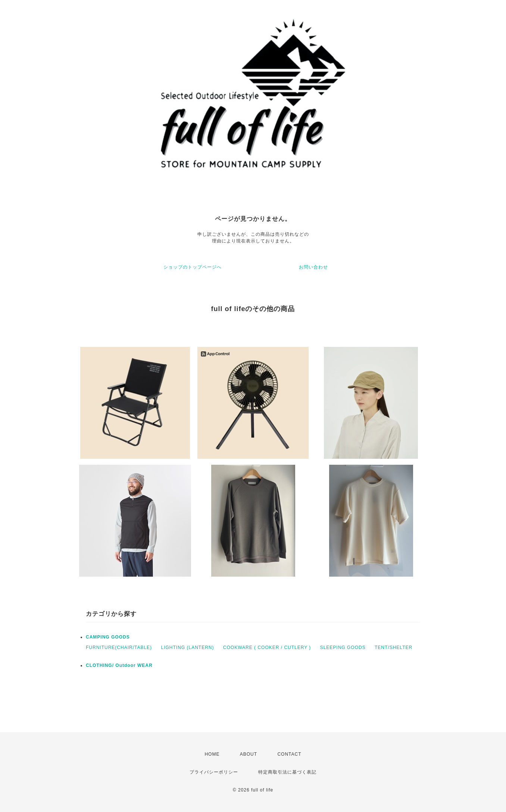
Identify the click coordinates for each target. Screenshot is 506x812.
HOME (212, 754)
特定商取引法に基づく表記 (287, 772)
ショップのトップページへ (193, 267)
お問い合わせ (313, 267)
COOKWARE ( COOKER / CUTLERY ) (267, 648)
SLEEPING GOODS (343, 648)
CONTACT (289, 754)
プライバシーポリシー (214, 772)
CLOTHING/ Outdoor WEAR (119, 665)
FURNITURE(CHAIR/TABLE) (119, 648)
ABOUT (249, 754)
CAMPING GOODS (108, 637)
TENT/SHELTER (393, 648)
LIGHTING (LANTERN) (187, 648)
